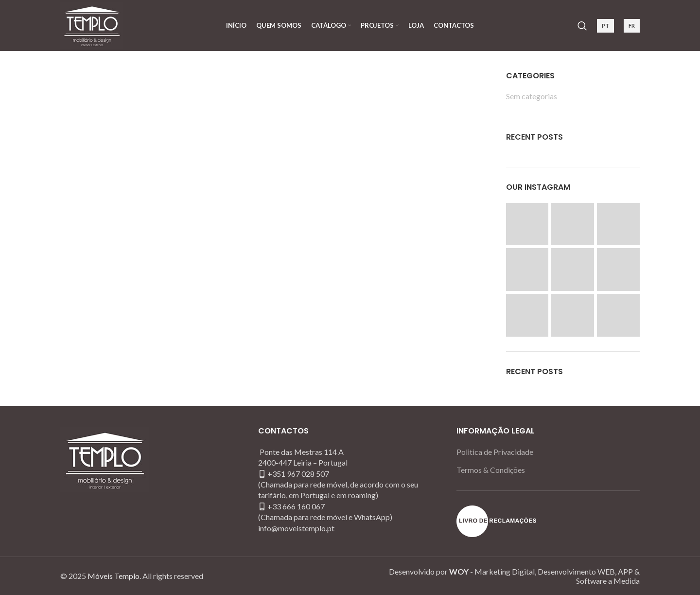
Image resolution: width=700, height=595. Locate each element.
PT (605, 26)
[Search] (582, 26)
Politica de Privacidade (495, 452)
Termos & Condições (491, 470)
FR (632, 26)
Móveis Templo (114, 576)
